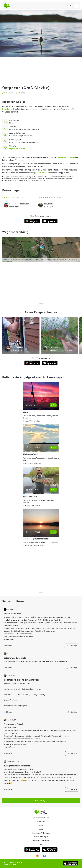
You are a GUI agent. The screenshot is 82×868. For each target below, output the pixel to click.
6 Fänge (17, 160)
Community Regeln (41, 837)
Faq (41, 844)
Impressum (41, 822)
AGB (41, 825)
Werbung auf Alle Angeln (41, 833)
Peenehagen (7, 109)
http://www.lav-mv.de (17, 149)
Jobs (41, 829)
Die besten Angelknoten (41, 841)
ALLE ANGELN (43, 173)
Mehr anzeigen (41, 801)
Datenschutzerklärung (41, 818)
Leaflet (5, 259)
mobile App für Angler (66, 157)
